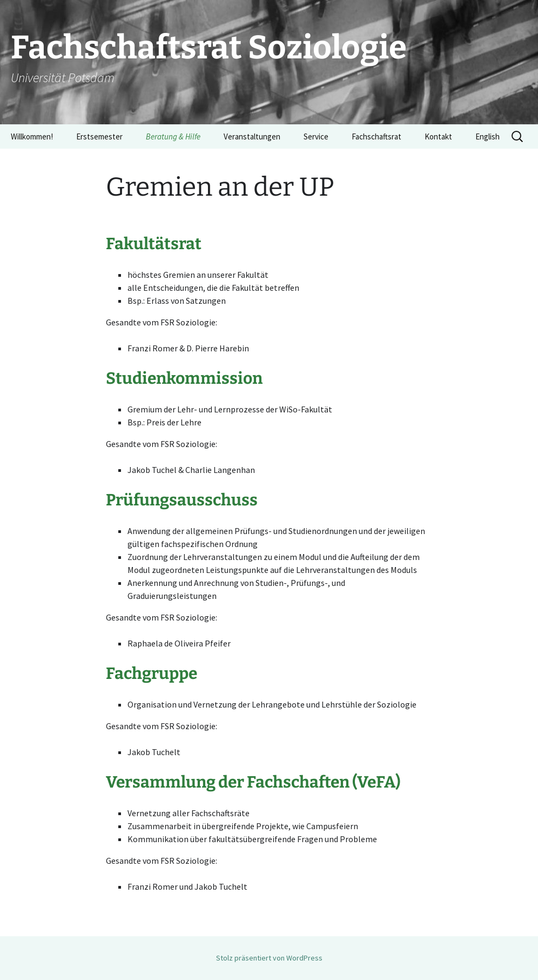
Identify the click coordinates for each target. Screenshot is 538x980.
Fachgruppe (152, 674)
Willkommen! (32, 136)
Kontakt (438, 136)
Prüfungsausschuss (182, 500)
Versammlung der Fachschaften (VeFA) (253, 782)
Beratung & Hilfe (173, 136)
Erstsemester (99, 136)
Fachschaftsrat (376, 136)
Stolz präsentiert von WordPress (269, 958)
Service (316, 136)
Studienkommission (184, 378)
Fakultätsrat (154, 244)
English (487, 136)
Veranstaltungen (252, 136)
